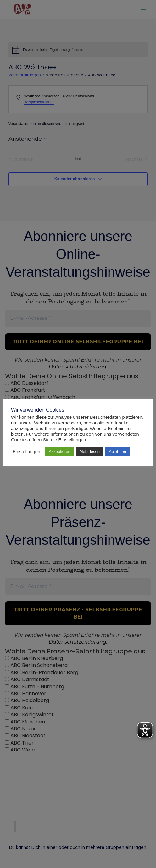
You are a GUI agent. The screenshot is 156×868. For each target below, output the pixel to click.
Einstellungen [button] (26, 452)
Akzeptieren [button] (60, 452)
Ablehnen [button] (117, 452)
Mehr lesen (90, 452)
